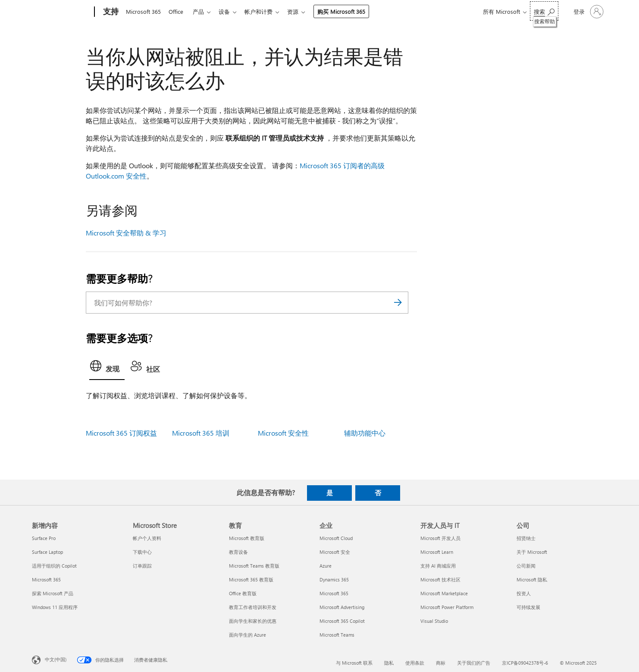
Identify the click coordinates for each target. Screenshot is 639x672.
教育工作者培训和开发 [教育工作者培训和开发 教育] (253, 607)
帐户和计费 (265, 11)
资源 (301, 11)
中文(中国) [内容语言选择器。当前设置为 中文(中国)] (56, 659)
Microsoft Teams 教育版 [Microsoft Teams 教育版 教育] (254, 566)
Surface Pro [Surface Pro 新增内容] (44, 538)
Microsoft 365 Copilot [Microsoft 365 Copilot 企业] (342, 621)
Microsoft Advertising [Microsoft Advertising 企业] (342, 607)
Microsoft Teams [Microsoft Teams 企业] (337, 635)
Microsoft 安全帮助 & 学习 (126, 233)
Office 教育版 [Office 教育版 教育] (243, 593)
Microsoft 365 (143, 11)
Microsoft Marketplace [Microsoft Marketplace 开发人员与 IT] (444, 593)
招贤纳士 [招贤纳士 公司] (526, 538)
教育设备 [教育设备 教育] (238, 552)
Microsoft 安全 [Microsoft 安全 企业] (335, 552)
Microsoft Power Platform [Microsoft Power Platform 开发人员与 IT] (447, 607)
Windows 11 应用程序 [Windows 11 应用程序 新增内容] (55, 607)
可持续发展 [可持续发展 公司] (528, 607)
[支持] (110, 12)
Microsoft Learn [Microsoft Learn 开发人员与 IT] (437, 552)
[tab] (107, 368)
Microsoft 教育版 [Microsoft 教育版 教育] (247, 538)
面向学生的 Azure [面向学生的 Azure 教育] (247, 635)
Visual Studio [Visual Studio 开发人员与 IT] (434, 621)
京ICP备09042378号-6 (525, 663)
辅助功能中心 (365, 433)
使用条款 (415, 663)
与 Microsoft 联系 (354, 663)
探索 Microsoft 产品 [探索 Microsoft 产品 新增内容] (53, 593)
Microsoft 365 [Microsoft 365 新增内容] (46, 579)
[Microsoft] (61, 12)
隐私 (389, 663)
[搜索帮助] (544, 11)
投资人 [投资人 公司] (524, 593)
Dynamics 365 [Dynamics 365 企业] (334, 579)
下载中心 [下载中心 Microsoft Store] (142, 552)
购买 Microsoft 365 (350, 11)
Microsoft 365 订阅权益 (121, 433)
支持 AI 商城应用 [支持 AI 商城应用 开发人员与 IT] (438, 566)
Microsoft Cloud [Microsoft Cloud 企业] (336, 538)
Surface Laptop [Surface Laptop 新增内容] (47, 552)
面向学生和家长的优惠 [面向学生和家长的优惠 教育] (253, 621)
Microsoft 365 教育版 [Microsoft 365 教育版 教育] (251, 579)
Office (178, 11)
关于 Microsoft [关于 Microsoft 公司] (532, 552)
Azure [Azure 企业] (326, 566)
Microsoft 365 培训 (201, 433)
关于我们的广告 (474, 663)
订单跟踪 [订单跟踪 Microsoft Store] (142, 566)
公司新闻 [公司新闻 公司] (526, 566)
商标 (441, 663)
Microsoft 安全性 (283, 433)
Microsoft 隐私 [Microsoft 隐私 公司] (532, 579)
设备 (229, 11)
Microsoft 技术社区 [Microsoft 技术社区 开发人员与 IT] (440, 579)
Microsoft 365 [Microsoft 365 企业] (334, 593)
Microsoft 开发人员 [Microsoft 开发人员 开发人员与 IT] (440, 538)
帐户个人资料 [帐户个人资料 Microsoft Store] (147, 538)
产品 (202, 11)
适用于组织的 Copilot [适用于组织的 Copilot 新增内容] (54, 566)
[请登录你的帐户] (588, 12)
